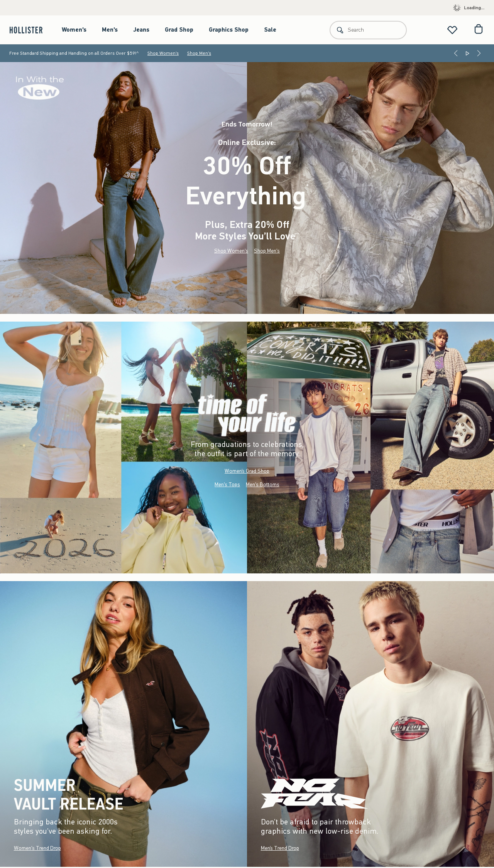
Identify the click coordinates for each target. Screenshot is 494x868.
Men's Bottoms (263, 485)
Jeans (141, 30)
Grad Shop (179, 30)
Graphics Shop (229, 30)
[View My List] (452, 30)
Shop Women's (163, 53)
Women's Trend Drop (37, 848)
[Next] (479, 53)
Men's (110, 30)
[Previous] (456, 53)
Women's (74, 30)
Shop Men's (199, 53)
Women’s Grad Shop (247, 471)
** (297, 234)
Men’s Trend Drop (280, 848)
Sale (270, 30)
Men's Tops (227, 485)
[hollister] (30, 30)
